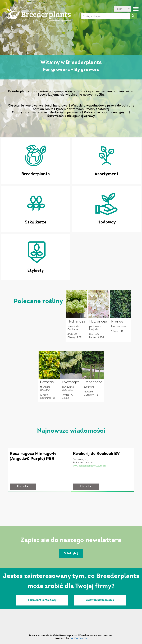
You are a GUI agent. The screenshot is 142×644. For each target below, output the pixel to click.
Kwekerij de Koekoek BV (96, 454)
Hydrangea (76, 322)
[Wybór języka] (122, 9)
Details (23, 486)
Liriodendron (93, 382)
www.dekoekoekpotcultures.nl (90, 466)
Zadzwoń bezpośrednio (100, 600)
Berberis (47, 382)
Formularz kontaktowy (42, 600)
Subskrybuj (71, 554)
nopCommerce (79, 638)
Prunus (117, 322)
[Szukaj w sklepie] (106, 16)
